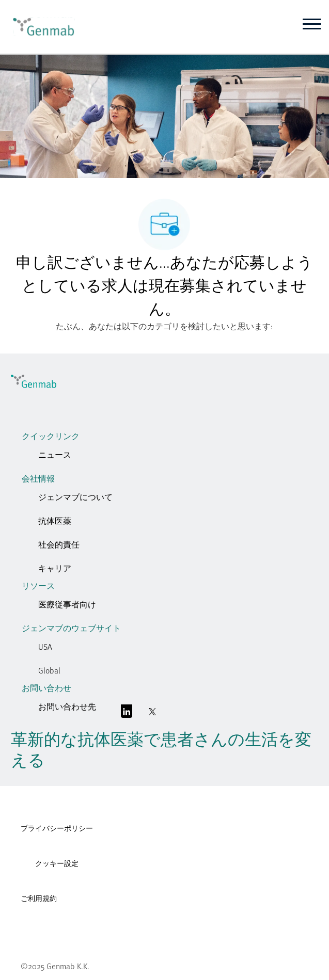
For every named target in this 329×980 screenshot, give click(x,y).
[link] (40, 27)
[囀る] (152, 714)
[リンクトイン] (127, 714)
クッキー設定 (57, 863)
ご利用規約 (39, 898)
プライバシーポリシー (57, 828)
